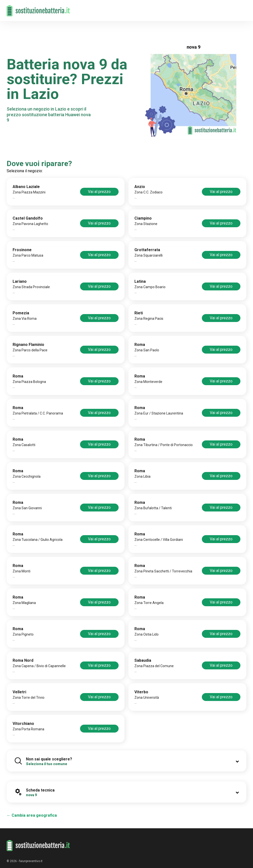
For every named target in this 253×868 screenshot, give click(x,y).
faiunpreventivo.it (31, 861)
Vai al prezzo (99, 192)
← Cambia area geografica (32, 815)
